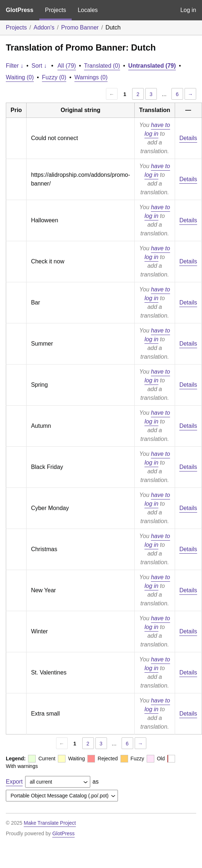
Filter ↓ (15, 66)
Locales (88, 10)
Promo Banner (80, 27)
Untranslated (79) (152, 66)
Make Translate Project (50, 823)
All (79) (67, 66)
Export (14, 782)
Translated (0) (102, 66)
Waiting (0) (20, 77)
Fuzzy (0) (54, 77)
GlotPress (20, 10)
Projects (56, 10)
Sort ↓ (39, 66)
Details (188, 138)
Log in (188, 10)
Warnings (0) (91, 77)
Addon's (44, 27)
